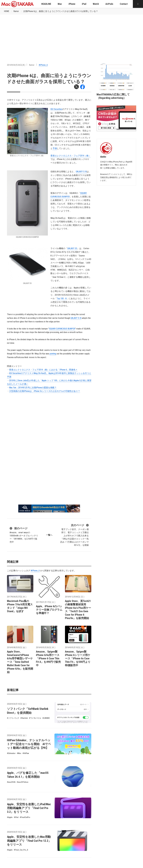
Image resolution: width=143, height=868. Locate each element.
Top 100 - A (62, 298)
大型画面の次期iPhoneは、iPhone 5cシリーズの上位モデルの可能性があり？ (45, 391)
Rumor (16, 11)
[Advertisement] (71, 34)
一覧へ (49, 535)
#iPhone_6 (43, 65)
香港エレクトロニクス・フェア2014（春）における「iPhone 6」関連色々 (43, 370)
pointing (53, 354)
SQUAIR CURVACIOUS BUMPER (62, 329)
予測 (55, 148)
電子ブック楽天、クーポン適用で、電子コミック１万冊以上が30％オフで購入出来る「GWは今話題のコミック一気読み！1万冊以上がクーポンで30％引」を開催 (74, 535)
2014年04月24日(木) (16, 65)
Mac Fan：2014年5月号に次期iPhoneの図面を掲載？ (33, 388)
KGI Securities (56, 109)
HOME (7, 11)
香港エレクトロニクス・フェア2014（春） (71, 156)
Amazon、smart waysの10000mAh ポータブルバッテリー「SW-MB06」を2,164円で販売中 (24, 535)
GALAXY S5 (72, 248)
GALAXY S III (81, 172)
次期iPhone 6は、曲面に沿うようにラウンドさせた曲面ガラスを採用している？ (61, 11)
